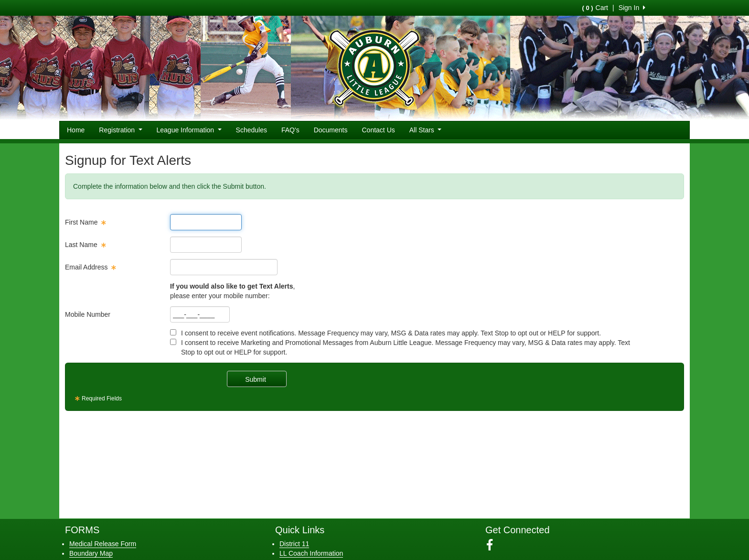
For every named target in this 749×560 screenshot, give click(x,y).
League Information (189, 130)
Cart (595, 8)
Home (76, 130)
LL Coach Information (311, 553)
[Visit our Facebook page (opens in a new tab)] (493, 545)
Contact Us (379, 130)
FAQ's (290, 130)
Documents (331, 130)
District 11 (294, 544)
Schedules (251, 130)
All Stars (426, 130)
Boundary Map (91, 553)
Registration (120, 130)
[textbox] (206, 222)
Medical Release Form (103, 544)
